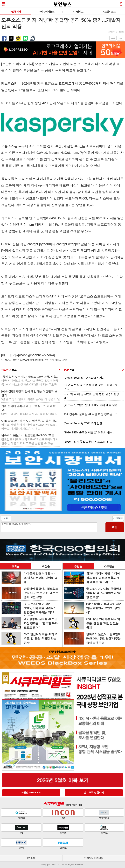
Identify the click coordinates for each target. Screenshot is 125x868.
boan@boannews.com (37, 355)
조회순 (15, 566)
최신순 (46, 566)
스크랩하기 (118, 518)
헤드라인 (9, 370)
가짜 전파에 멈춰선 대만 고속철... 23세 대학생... (29, 410)
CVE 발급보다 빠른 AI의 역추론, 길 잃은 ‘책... (30, 425)
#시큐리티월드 (47, 12)
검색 (121, 4)
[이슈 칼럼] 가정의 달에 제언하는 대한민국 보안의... (31, 396)
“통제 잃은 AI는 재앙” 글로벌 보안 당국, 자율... (30, 381)
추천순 (78, 566)
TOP (69, 370)
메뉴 (4, 4)
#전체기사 (16, 12)
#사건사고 (78, 12)
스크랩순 (109, 566)
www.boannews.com (33, 360)
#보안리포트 (109, 12)
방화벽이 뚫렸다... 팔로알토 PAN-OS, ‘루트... (30, 439)
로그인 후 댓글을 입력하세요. (49, 527)
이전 (6, 518)
